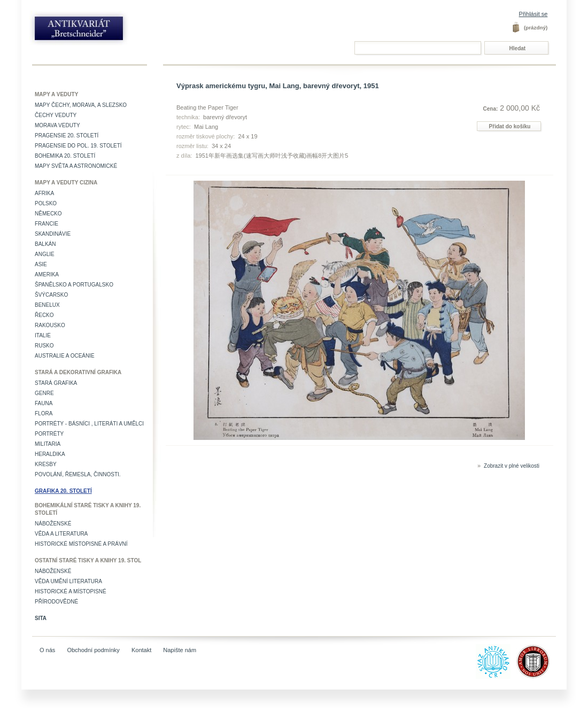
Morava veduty (57, 125)
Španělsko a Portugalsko (74, 285)
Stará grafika (56, 383)
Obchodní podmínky (93, 650)
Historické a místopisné (71, 591)
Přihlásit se (533, 14)
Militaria (48, 444)
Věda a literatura (61, 534)
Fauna (44, 403)
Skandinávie (53, 234)
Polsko (46, 203)
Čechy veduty (56, 115)
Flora (44, 413)
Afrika (44, 193)
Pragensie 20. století (67, 136)
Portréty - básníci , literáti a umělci (89, 424)
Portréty (49, 434)
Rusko (44, 346)
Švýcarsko (51, 295)
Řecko (44, 315)
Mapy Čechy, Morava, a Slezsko (81, 105)
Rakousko (50, 325)
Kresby (46, 464)
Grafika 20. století (63, 491)
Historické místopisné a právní (81, 544)
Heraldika (50, 454)
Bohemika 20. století (65, 156)
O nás (47, 650)
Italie (43, 335)
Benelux (47, 305)
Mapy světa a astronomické (76, 166)
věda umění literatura (68, 581)
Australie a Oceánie (65, 356)
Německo (48, 214)
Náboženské (53, 524)
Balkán (45, 244)
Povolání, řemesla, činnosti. (78, 474)
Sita (41, 618)
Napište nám (180, 650)
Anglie (45, 254)
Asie (41, 264)
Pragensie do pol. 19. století (78, 146)
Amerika (47, 274)
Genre (44, 393)
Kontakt (141, 650)
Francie (47, 224)
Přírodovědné (56, 602)
